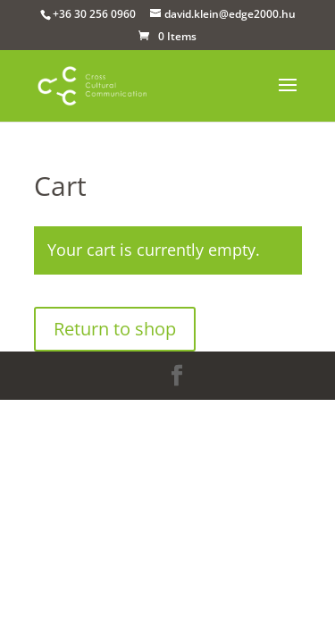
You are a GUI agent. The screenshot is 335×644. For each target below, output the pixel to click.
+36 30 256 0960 (94, 14)
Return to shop (115, 329)
